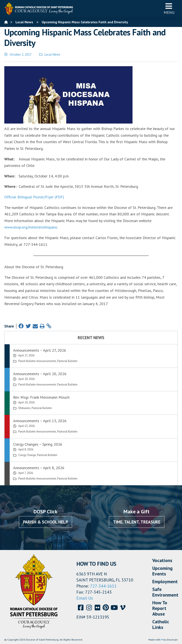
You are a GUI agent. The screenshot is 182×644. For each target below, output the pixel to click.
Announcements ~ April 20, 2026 (40, 374)
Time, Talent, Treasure (137, 522)
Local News (52, 54)
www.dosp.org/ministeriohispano (31, 227)
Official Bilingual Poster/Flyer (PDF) (34, 197)
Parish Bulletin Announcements (37, 361)
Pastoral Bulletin (67, 361)
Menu (169, 9)
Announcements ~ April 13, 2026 (40, 421)
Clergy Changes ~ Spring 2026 (38, 444)
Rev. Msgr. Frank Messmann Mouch (41, 397)
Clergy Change (27, 455)
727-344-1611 (103, 586)
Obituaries (24, 408)
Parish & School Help (45, 522)
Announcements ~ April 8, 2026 (39, 468)
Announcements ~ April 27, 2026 (40, 350)
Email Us (85, 598)
